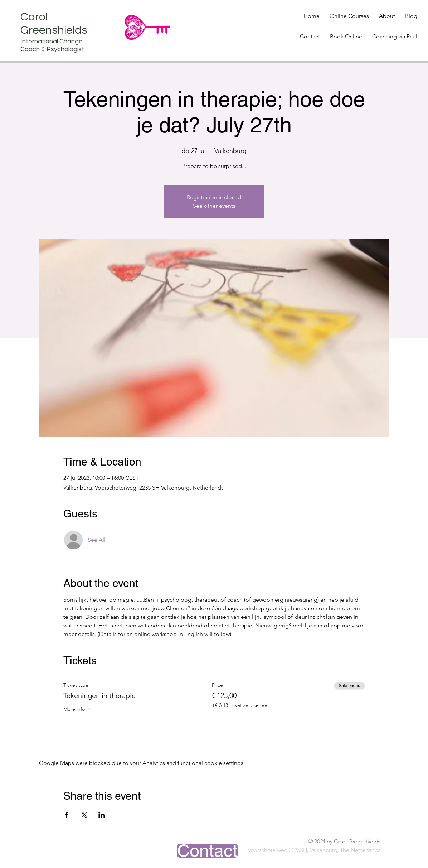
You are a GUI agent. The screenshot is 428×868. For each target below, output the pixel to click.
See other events (214, 206)
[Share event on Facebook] (67, 815)
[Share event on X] (84, 815)
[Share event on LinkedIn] (102, 815)
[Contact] (207, 851)
